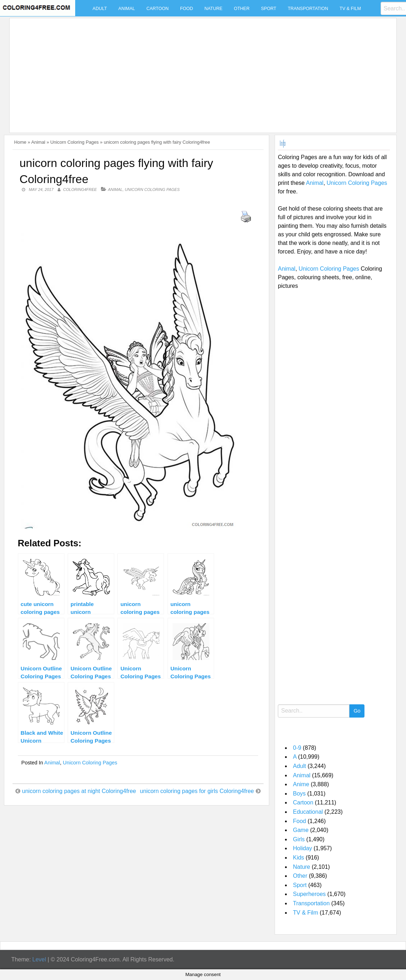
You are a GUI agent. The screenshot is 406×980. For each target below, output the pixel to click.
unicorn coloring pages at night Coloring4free (79, 791)
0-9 (297, 748)
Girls (299, 839)
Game (301, 830)
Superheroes (309, 894)
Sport (269, 9)
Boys (299, 794)
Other (242, 9)
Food (187, 9)
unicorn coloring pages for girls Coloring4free (197, 791)
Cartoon (158, 9)
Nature (213, 9)
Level (39, 959)
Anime (301, 784)
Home (20, 142)
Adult (100, 9)
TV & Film (351, 9)
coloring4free (80, 189)
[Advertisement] (201, 71)
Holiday (302, 848)
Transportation (308, 9)
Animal (127, 9)
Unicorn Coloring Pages (75, 142)
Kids (298, 858)
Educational (308, 812)
